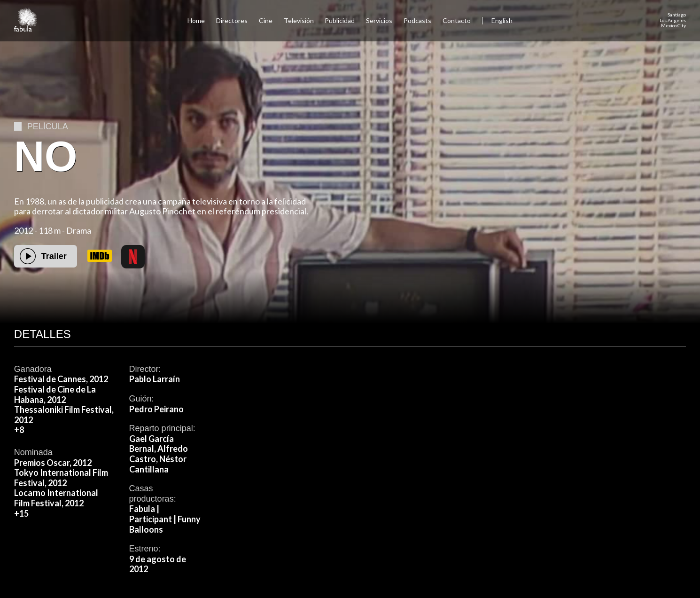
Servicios (379, 20)
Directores (232, 20)
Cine (266, 20)
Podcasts (417, 20)
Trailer (54, 256)
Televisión (299, 20)
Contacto (457, 20)
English (502, 20)
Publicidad (340, 20)
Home (196, 20)
